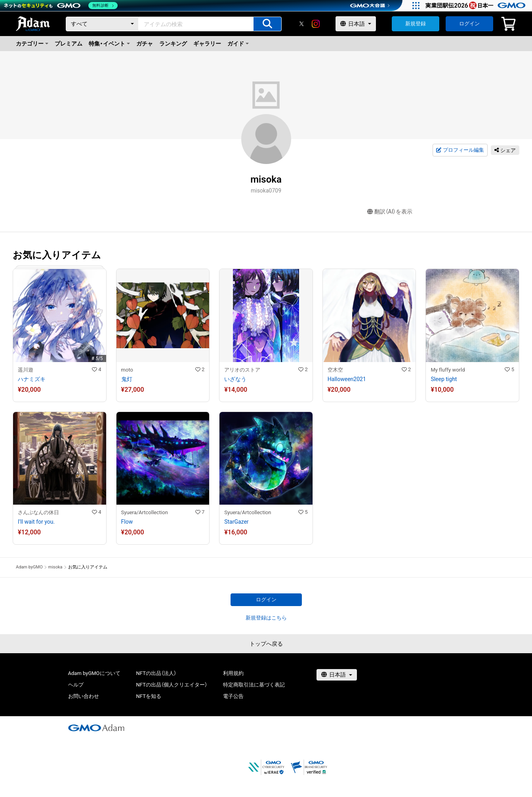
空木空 (335, 370)
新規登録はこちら (266, 618)
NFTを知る (149, 696)
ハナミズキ (32, 379)
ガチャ (145, 44)
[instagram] (316, 24)
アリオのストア (242, 370)
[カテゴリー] (102, 24)
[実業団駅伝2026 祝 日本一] (477, 6)
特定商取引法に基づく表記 (254, 685)
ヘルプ (76, 685)
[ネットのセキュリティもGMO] (61, 6)
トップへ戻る (266, 644)
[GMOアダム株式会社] (96, 728)
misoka (55, 567)
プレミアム (69, 44)
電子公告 (233, 696)
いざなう (235, 379)
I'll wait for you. (36, 522)
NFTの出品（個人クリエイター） (172, 685)
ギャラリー (207, 44)
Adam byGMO (29, 567)
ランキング (173, 44)
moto (127, 370)
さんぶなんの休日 (38, 512)
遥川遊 (26, 370)
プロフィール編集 (460, 150)
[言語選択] (356, 24)
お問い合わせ (84, 696)
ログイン (469, 24)
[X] (301, 24)
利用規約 (233, 673)
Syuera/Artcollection (145, 512)
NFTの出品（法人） (156, 673)
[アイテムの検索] (267, 24)
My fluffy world (448, 370)
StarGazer (236, 522)
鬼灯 (127, 379)
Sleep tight (444, 379)
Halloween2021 (347, 379)
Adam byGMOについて (94, 673)
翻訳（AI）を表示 (390, 212)
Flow (127, 522)
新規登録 (416, 24)
